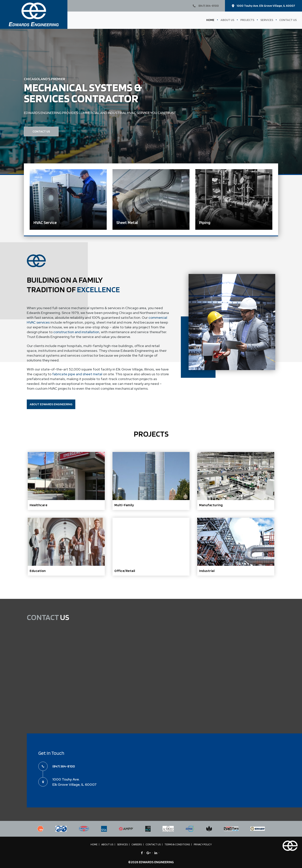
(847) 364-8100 (206, 6)
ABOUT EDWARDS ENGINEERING (51, 404)
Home (210, 20)
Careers (137, 844)
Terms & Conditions (177, 844)
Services (267, 20)
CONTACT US (41, 131)
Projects (247, 20)
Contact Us (288, 20)
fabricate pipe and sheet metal (77, 374)
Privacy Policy (203, 844)
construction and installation (76, 332)
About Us (227, 20)
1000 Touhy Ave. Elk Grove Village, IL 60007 (263, 6)
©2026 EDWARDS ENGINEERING (151, 862)
